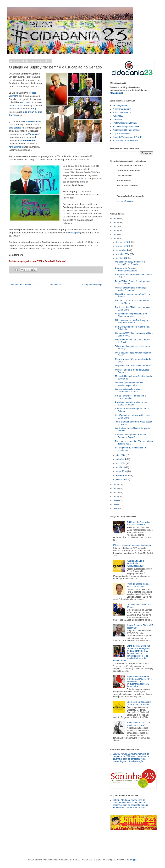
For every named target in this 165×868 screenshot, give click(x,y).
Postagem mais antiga (92, 285)
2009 (116, 501)
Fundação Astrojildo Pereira (125, 141)
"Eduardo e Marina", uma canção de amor (132, 545)
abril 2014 (120, 467)
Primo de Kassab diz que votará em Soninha (138, 585)
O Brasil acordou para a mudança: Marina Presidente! (131, 289)
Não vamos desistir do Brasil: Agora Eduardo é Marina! (131, 322)
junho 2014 (121, 459)
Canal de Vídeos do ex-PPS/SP (127, 137)
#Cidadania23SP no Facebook (127, 130)
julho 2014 (121, 455)
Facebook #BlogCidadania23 (126, 127)
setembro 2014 (123, 254)
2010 (116, 497)
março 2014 (121, 471)
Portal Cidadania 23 (122, 112)
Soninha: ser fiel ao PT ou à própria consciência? (139, 724)
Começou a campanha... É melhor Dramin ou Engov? (131, 436)
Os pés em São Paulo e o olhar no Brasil (134, 366)
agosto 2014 (122, 258)
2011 (116, 492)
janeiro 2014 (122, 479)
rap (35, 109)
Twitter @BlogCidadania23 (125, 123)
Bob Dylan (28, 112)
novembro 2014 (123, 246)
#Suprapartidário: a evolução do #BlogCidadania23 (135, 563)
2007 (116, 509)
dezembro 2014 (123, 242)
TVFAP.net (117, 120)
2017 (116, 227)
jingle (81, 179)
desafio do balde (17, 106)
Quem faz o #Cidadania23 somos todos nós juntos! (139, 703)
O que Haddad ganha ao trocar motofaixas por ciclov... (129, 384)
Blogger (133, 860)
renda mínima (16, 147)
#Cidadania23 (117, 93)
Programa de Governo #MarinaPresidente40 (126, 270)
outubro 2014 (122, 250)
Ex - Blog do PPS (121, 105)
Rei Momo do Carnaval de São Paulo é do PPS (139, 523)
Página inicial (56, 285)
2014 (116, 239)
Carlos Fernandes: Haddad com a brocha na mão (131, 397)
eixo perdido (15, 128)
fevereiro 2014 (123, 475)
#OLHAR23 (118, 116)
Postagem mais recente (21, 285)
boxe (20, 109)
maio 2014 (121, 463)
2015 (116, 235)
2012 (116, 489)
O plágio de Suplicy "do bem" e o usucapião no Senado (130, 263)
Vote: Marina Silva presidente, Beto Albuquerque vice (131, 315)
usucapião (74, 233)
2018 (116, 223)
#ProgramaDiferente (122, 109)
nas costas (25, 102)
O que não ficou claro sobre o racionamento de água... (129, 390)
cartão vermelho (32, 121)
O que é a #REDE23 (122, 133)
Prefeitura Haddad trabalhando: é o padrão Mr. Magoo (131, 404)
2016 (116, 231)
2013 (116, 485)
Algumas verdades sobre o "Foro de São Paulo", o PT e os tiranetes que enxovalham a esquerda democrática (140, 682)
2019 (116, 218)
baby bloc (34, 134)
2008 (116, 505)
